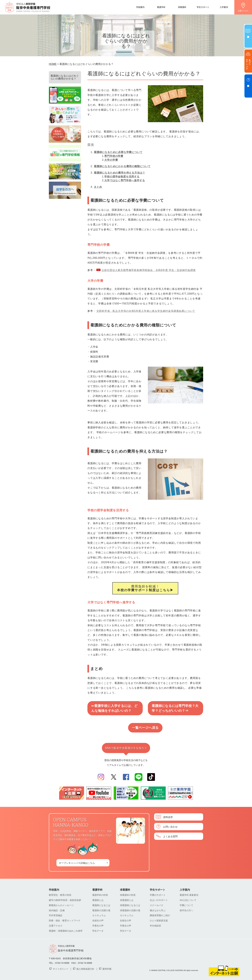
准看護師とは (127, 900)
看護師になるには (101, 905)
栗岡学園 (107, 969)
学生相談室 (155, 926)
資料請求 (168, 817)
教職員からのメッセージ (61, 905)
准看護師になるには (130, 905)
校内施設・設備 (57, 910)
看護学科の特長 (100, 895)
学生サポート (203, 7)
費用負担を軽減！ (145, 588)
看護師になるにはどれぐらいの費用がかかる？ (65, 77)
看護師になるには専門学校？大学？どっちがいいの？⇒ (175, 708)
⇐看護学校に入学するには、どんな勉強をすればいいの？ (114, 708)
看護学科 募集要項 (189, 895)
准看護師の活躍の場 (130, 910)
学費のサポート (158, 895)
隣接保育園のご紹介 (160, 915)
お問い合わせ (170, 827)
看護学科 (161, 7)
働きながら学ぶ (158, 910)
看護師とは (98, 900)
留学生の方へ (186, 910)
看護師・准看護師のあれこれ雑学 (66, 931)
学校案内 (140, 7)
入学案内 (224, 7)
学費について (186, 905)
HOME (53, 64)
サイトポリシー (61, 969)
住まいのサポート (159, 900)
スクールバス (157, 905)
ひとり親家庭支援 (159, 921)
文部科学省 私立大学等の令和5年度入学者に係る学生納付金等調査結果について (146, 311)
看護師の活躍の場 (101, 910)
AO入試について (188, 900)
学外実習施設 (56, 915)
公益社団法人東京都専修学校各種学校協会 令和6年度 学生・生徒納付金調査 (149, 270)
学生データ (98, 931)
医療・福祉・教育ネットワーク (65, 921)
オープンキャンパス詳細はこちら (77, 863)
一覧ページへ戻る (145, 728)
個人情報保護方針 (85, 969)
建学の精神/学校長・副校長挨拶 (65, 900)
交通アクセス (243, 11)
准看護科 (182, 7)
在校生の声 (98, 921)
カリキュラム (99, 915)
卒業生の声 (98, 926)
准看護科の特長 (128, 895)
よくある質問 (170, 836)
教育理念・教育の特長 (60, 895)
